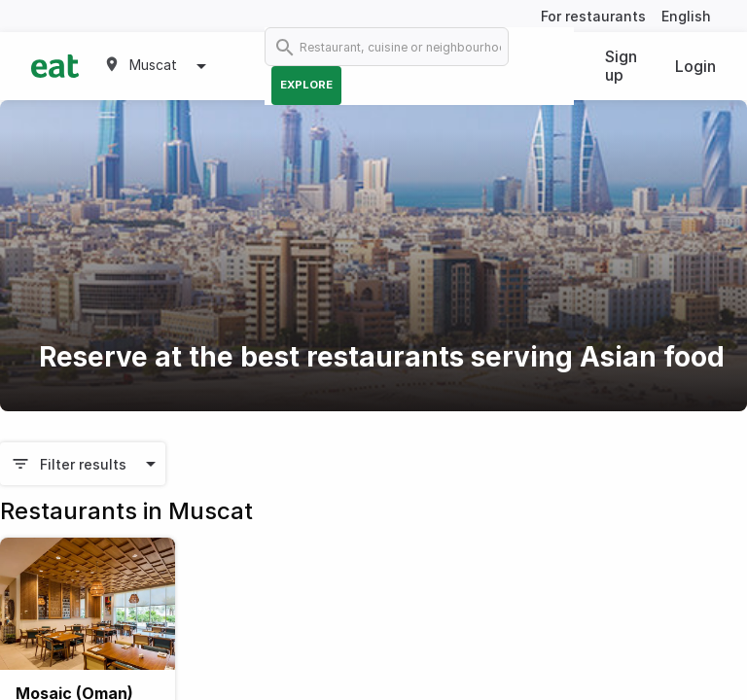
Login (695, 66)
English (686, 16)
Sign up (621, 66)
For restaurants (593, 16)
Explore (306, 85)
